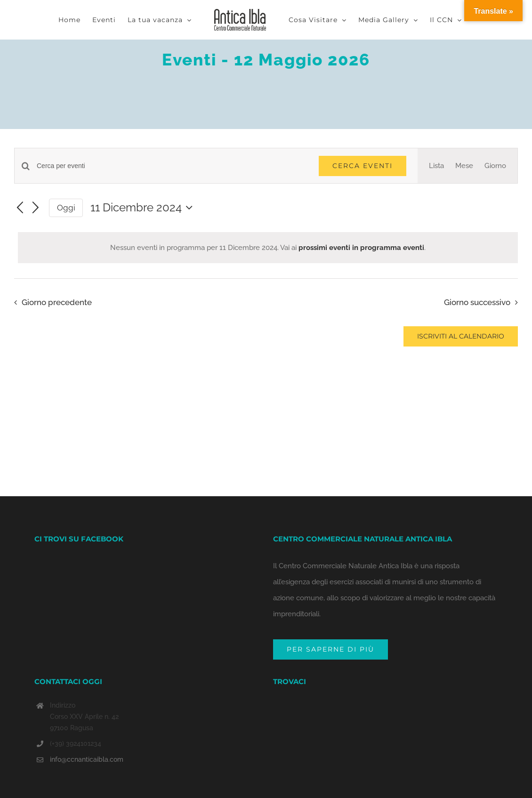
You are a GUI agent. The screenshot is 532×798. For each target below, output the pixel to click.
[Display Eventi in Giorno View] (495, 166)
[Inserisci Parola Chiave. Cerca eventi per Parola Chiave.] (172, 166)
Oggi (66, 208)
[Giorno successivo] (36, 208)
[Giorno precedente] (20, 208)
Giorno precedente (57, 302)
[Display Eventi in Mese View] (464, 166)
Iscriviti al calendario (461, 336)
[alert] (268, 248)
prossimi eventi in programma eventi (361, 248)
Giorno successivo (477, 302)
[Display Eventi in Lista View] (436, 166)
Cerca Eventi (363, 166)
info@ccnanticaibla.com (87, 742)
